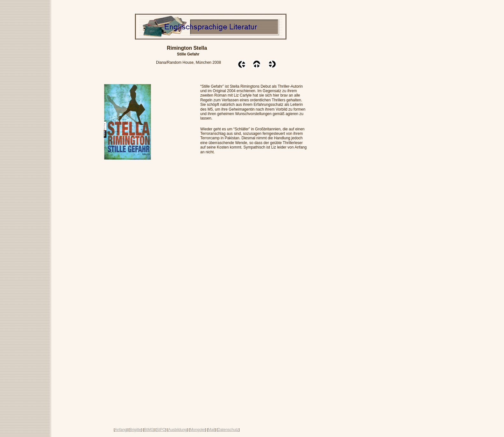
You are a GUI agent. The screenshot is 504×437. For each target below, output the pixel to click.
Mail (211, 430)
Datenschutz (228, 430)
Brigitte (135, 430)
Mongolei (198, 430)
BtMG (149, 430)
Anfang (121, 430)
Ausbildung (177, 430)
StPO (161, 430)
